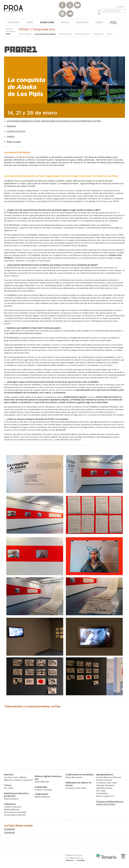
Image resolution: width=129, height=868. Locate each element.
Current (9, 29)
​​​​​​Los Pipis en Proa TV (16, 131)
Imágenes (11, 126)
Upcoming (10, 31)
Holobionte (98, 34)
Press (99, 22)
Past (8, 34)
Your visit (14, 22)
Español (121, 7)
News (30, 22)
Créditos (10, 136)
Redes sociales (14, 142)
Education (82, 22)
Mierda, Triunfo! (83, 34)
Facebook (9, 832)
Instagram (9, 829)
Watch (65, 22)
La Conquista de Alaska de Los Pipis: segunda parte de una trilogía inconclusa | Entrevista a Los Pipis (54, 121)
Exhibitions (47, 22)
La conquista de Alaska (45, 34)
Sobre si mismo (66, 34)
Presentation (25, 34)
